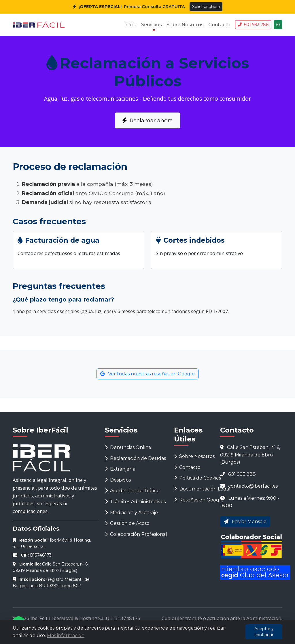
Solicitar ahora (206, 7)
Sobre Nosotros (185, 25)
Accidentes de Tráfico (132, 491)
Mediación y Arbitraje (131, 513)
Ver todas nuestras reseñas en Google (147, 374)
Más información (66, 635)
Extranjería (120, 469)
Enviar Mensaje (245, 522)
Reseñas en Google (199, 500)
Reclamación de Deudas (135, 458)
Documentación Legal (202, 489)
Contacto (219, 25)
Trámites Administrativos (135, 502)
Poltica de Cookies (197, 478)
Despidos (118, 480)
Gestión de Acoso (127, 523)
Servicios (152, 25)
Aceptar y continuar (264, 632)
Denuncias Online (128, 447)
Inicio (130, 25)
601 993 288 (253, 25)
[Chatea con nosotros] (278, 25)
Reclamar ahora (147, 120)
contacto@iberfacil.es (253, 486)
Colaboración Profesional (136, 534)
